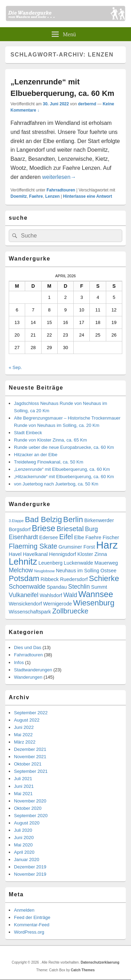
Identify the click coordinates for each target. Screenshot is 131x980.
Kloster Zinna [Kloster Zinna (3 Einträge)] (92, 554)
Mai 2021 (23, 794)
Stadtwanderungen (33, 670)
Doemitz (19, 196)
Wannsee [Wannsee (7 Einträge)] (96, 594)
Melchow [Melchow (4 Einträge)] (21, 570)
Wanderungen (28, 677)
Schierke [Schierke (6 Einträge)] (104, 578)
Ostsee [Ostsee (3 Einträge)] (109, 571)
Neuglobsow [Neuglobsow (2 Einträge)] (45, 571)
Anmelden (24, 910)
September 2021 (31, 771)
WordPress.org (29, 932)
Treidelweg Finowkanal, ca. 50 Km (49, 462)
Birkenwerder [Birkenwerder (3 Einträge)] (99, 520)
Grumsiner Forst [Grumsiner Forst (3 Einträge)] (77, 547)
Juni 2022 (24, 727)
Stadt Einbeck (28, 433)
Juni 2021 (24, 786)
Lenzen (52, 196)
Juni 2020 (24, 838)
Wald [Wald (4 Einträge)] (70, 595)
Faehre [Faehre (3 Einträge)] (94, 537)
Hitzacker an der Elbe (36, 455)
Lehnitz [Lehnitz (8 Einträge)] (23, 561)
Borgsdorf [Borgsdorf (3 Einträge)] (20, 529)
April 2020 (24, 852)
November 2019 (30, 874)
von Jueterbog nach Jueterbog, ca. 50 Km (56, 484)
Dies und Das (28, 647)
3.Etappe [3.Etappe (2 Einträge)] (16, 521)
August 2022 (27, 720)
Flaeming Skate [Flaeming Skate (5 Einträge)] (33, 546)
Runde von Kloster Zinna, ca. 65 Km (50, 440)
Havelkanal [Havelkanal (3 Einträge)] (35, 554)
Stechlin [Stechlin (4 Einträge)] (79, 587)
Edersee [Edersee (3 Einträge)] (49, 537)
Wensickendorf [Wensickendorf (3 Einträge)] (25, 604)
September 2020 (31, 816)
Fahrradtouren (61, 190)
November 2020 (30, 801)
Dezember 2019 (30, 867)
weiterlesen (59, 177)
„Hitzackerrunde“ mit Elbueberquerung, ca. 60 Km (64, 477)
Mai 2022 (23, 735)
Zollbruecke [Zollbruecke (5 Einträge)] (70, 611)
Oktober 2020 (28, 808)
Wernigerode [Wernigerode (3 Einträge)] (58, 604)
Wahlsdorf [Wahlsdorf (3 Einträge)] (51, 595)
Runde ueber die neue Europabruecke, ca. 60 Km (64, 447)
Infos (19, 662)
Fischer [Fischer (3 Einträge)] (111, 537)
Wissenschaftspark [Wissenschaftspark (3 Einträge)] (30, 612)
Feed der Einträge (32, 917)
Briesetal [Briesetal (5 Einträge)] (70, 529)
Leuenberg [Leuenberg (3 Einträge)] (50, 563)
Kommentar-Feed (32, 925)
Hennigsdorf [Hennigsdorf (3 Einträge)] (63, 554)
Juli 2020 (23, 830)
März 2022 (25, 742)
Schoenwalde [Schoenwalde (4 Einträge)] (27, 587)
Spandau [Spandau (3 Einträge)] (57, 587)
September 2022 (31, 713)
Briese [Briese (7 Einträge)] (43, 528)
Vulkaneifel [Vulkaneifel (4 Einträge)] (24, 595)
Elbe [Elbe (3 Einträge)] (79, 537)
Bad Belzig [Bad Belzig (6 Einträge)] (43, 519)
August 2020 (27, 823)
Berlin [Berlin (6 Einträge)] (73, 519)
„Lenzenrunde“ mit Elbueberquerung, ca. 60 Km (62, 469)
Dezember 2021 (30, 749)
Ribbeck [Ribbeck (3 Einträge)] (50, 579)
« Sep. (15, 367)
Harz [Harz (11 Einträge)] (107, 545)
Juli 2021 (23, 779)
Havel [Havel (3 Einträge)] (15, 554)
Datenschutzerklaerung (100, 962)
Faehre (36, 196)
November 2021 (30, 757)
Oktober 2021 (28, 764)
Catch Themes (83, 970)
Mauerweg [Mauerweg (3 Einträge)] (106, 563)
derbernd (87, 104)
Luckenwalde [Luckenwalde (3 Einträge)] (79, 563)
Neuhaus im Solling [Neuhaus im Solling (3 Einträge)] (78, 571)
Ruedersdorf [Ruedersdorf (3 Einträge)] (74, 579)
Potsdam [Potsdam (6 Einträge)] (24, 578)
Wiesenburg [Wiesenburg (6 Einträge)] (94, 603)
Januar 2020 (27, 860)
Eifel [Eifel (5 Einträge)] (66, 537)
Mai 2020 (23, 845)
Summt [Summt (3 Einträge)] (99, 587)
